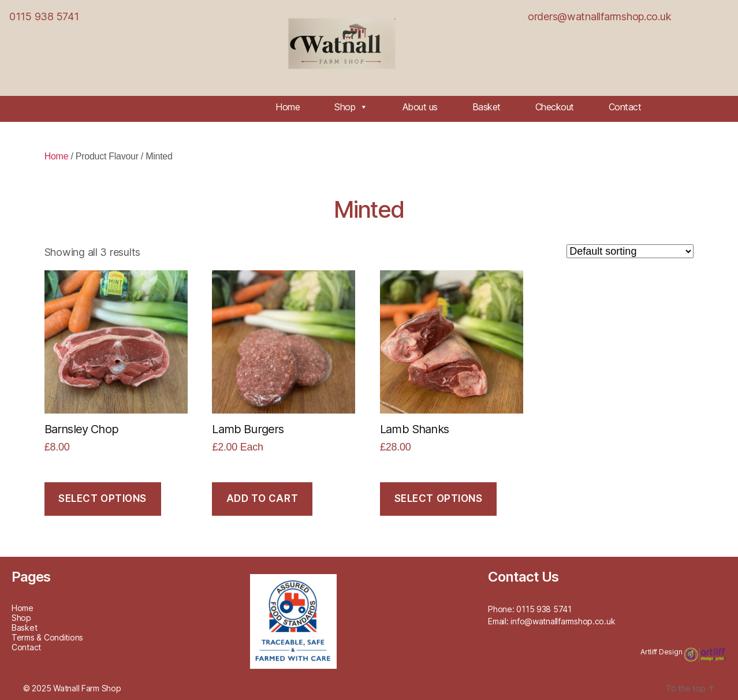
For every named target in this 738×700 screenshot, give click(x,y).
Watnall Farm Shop (87, 688)
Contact (625, 107)
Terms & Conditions (47, 637)
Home (288, 107)
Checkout (555, 107)
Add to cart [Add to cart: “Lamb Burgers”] (262, 498)
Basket (487, 107)
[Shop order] (630, 251)
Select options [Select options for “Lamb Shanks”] (439, 498)
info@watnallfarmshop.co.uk (563, 621)
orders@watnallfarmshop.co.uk (599, 16)
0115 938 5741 (44, 16)
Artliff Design (662, 652)
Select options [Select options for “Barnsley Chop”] (102, 498)
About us (420, 107)
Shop (351, 107)
